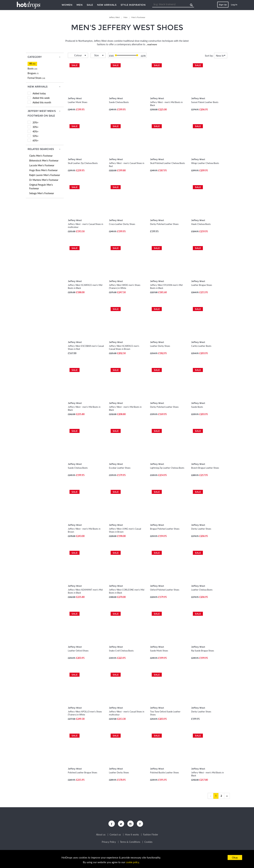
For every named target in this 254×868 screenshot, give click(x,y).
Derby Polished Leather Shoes (164, 224)
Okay (235, 857)
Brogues (33, 73)
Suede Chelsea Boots (119, 102)
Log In (234, 5)
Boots (32, 69)
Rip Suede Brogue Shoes (203, 651)
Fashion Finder (151, 836)
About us (101, 836)
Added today (39, 93)
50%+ (36, 136)
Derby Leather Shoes (201, 529)
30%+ (36, 127)
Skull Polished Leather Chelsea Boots (168, 163)
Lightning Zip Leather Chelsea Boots (167, 468)
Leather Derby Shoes (160, 346)
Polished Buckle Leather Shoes (165, 773)
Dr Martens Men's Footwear (44, 180)
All (32, 64)
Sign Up (223, 5)
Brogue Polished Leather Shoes (165, 529)
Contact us (115, 836)
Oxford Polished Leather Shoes (165, 590)
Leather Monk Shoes (78, 102)
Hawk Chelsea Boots (201, 224)
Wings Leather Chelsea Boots (205, 163)
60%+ (36, 140)
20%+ (36, 122)
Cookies (148, 843)
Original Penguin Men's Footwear (41, 187)
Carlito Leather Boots (201, 346)
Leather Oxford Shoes (78, 651)
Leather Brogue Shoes (202, 285)
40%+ (36, 131)
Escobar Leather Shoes (120, 468)
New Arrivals (107, 5)
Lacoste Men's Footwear (42, 165)
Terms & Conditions (130, 843)
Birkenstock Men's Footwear (44, 161)
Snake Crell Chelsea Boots (121, 651)
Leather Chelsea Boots (202, 590)
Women (67, 5)
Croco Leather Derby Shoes (122, 224)
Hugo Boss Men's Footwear (43, 170)
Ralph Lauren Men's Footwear (45, 175)
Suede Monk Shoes (159, 651)
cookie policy (132, 862)
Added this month (42, 102)
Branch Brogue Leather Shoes (205, 468)
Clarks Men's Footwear (41, 156)
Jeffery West (75, 98)
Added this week (41, 98)
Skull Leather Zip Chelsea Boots (83, 163)
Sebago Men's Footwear (42, 193)
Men (80, 5)
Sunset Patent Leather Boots (205, 102)
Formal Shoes (36, 78)
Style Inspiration (133, 5)
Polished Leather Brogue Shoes (83, 773)
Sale (90, 5)
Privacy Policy (109, 843)
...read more (151, 44)
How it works (132, 836)
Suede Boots (197, 407)
